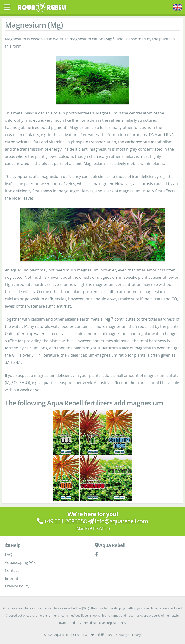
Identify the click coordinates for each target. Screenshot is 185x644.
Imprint (12, 578)
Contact (12, 570)
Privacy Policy (17, 586)
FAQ (8, 555)
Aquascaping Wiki (21, 562)
